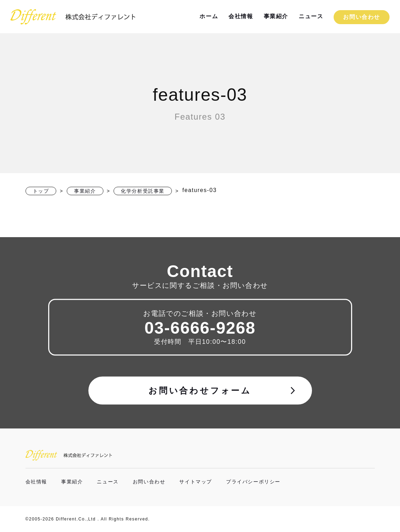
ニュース (311, 16)
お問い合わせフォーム (223, 390)
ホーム (209, 16)
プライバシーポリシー (253, 482)
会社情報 (241, 16)
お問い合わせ (362, 17)
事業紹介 (276, 16)
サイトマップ (196, 482)
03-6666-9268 (200, 328)
